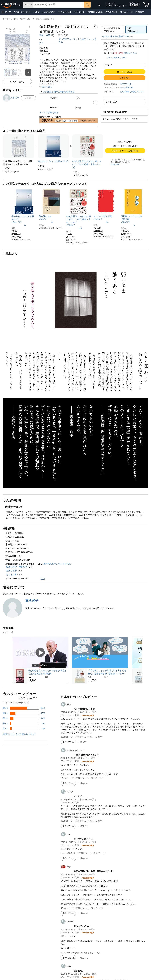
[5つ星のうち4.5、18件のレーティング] (128, 225)
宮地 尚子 (45, 35)
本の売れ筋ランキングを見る (57, 564)
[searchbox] (59, 5)
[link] (11, 172)
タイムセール (126, 12)
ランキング (79, 12)
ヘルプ (36, 12)
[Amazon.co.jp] (11, 5)
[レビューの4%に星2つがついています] (24, 723)
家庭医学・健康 (33, 19)
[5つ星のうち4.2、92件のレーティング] (101, 222)
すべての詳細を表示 (49, 112)
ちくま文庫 (11, 574)
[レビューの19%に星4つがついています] (24, 713)
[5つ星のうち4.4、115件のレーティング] (74, 228)
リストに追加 (112, 102)
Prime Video (111, 12)
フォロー (29, 98)
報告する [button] (84, 742)
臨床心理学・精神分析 (17, 567)
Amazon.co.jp (126, 84)
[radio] (113, 30)
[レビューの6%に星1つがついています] (24, 729)
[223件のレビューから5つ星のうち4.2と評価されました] (48, 677)
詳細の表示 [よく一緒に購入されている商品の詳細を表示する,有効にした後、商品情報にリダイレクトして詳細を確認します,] (115, 164)
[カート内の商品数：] (146, 5)
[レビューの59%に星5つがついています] (24, 708)
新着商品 (140, 12)
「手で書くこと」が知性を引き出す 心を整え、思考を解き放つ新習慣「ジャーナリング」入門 (107, 672)
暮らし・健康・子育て (16, 19)
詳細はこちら (130, 53)
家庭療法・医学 (48, 19)
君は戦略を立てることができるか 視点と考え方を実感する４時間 (47, 672)
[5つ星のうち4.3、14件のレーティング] (19, 225)
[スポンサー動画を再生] (40, 653)
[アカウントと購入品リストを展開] (126, 6)
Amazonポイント (22, 12)
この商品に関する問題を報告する (57, 92)
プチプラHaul (65, 12)
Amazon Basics (95, 12)
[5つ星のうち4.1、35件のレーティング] (46, 222)
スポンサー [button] (8, 632)
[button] (6, 12)
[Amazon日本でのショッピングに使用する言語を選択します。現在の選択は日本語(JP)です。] (97, 5)
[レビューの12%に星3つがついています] (24, 718)
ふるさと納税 (49, 12)
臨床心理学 (11, 571)
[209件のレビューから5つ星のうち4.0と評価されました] (108, 677)
